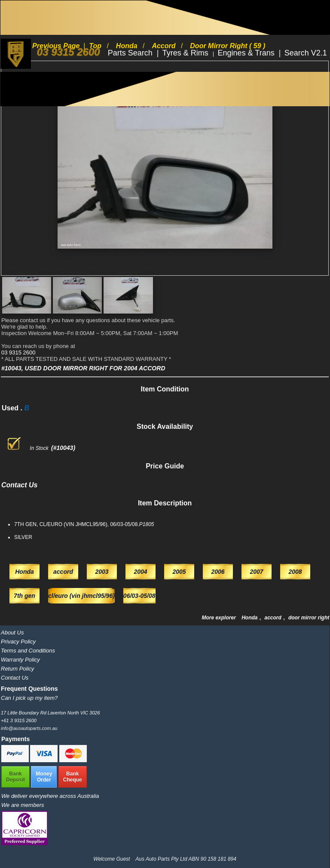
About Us (12, 633)
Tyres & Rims (186, 53)
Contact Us (15, 678)
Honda (250, 618)
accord (274, 618)
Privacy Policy (18, 642)
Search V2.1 (306, 53)
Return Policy (17, 669)
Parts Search (131, 53)
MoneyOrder (44, 777)
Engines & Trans (247, 53)
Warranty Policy (20, 660)
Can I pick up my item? (29, 698)
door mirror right (309, 618)
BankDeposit (15, 777)
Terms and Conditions (28, 651)
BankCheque (73, 777)
